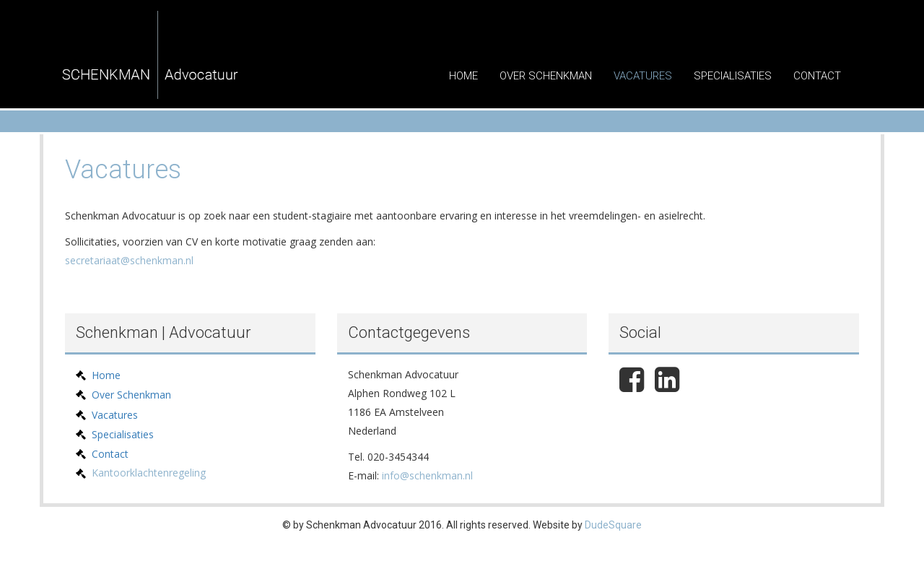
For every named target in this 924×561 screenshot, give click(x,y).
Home (463, 76)
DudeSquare (613, 525)
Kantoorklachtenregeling (149, 473)
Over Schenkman (546, 76)
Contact (817, 76)
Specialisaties (733, 76)
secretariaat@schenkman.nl (129, 260)
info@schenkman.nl (427, 475)
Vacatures (643, 76)
